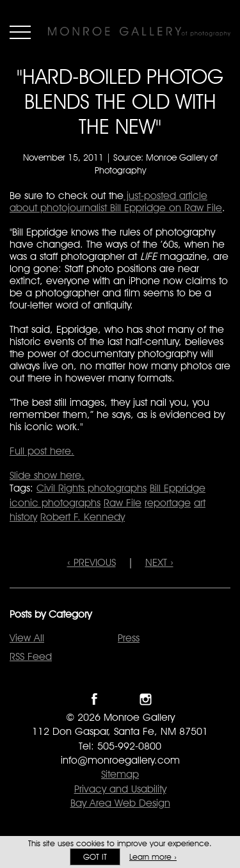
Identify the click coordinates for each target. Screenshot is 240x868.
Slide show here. (47, 475)
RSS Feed (31, 656)
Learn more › (153, 857)
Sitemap (120, 774)
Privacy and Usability (120, 789)
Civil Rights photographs (92, 488)
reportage (168, 503)
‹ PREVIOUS (92, 562)
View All (27, 638)
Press (129, 638)
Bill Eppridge (178, 488)
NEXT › (159, 562)
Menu (20, 32)
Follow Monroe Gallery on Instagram (146, 699)
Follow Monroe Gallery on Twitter (120, 699)
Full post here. (42, 451)
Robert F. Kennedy (83, 517)
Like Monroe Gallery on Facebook (94, 699)
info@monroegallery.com (120, 760)
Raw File (123, 503)
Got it (95, 857)
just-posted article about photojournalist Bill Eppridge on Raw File (116, 202)
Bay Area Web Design (120, 803)
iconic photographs (55, 503)
